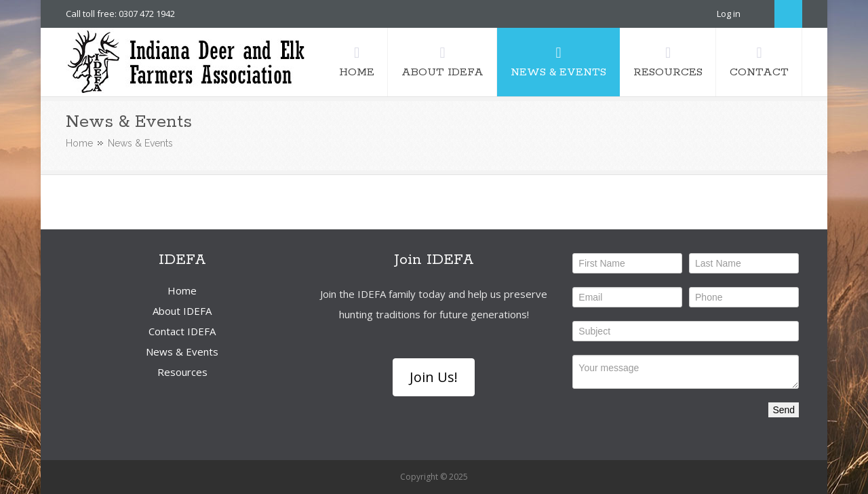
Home (79, 143)
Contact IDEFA (182, 331)
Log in (729, 14)
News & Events (182, 351)
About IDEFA (182, 311)
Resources (182, 372)
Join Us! (434, 377)
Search (788, 14)
